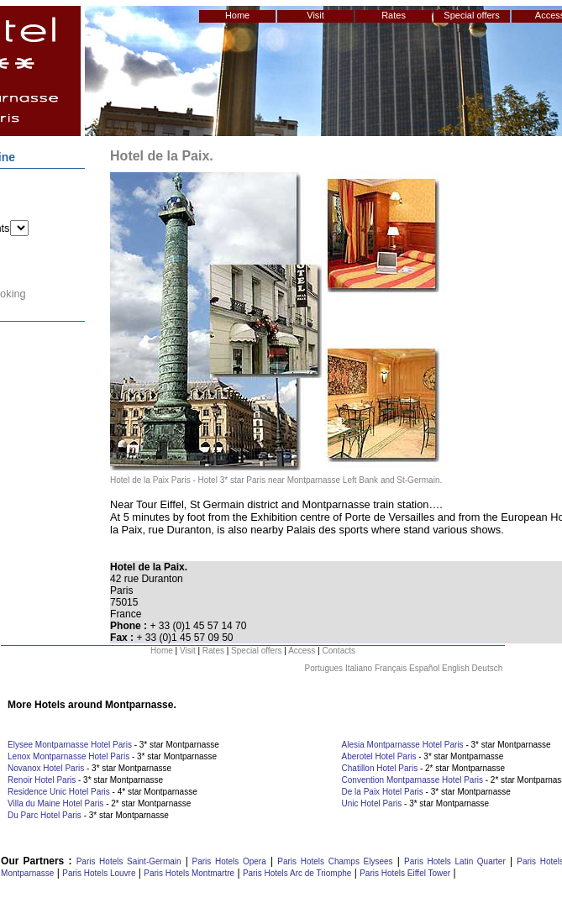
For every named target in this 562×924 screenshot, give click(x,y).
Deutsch (488, 668)
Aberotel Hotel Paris (379, 756)
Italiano (359, 668)
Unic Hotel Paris (372, 803)
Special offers (471, 15)
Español (424, 668)
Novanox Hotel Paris (46, 768)
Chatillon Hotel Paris (380, 768)
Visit (315, 15)
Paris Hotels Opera (227, 861)
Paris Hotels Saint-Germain (129, 861)
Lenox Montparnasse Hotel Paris (68, 756)
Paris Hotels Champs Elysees (335, 861)
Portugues (324, 668)
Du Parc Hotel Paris (45, 815)
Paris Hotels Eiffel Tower (405, 873)
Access (302, 651)
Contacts (339, 651)
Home (237, 15)
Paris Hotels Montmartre (189, 873)
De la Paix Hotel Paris (383, 792)
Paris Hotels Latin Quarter (455, 861)
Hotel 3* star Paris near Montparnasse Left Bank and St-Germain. (320, 480)
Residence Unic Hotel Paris (59, 792)
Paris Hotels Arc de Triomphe (297, 873)
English (456, 668)
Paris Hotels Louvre (99, 873)
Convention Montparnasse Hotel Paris (412, 780)
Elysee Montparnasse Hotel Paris (70, 745)
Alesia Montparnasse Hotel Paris (403, 745)
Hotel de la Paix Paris (150, 480)
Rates (394, 15)
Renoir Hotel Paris (42, 780)
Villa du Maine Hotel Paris (55, 803)
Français (391, 668)
